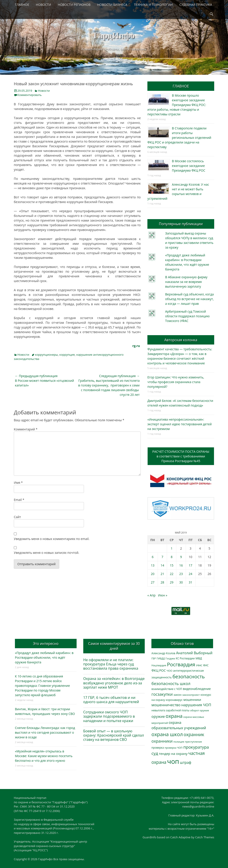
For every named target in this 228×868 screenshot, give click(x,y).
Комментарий (26, 429)
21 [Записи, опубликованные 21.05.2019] (162, 574)
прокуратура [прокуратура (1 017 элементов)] (196, 747)
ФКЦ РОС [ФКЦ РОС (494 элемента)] (159, 670)
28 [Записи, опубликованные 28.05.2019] (162, 582)
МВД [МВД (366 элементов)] (199, 658)
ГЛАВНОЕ (22, 5)
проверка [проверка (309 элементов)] (158, 748)
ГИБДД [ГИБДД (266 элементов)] (161, 658)
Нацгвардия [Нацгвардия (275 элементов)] (159, 665)
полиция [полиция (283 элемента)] (179, 742)
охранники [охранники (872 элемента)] (162, 741)
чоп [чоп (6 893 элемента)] (173, 761)
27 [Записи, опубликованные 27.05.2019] (153, 582)
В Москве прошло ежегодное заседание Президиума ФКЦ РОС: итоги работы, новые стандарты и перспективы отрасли (177, 105)
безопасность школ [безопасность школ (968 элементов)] (171, 683)
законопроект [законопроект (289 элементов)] (191, 695)
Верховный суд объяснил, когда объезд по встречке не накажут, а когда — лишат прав (189, 299)
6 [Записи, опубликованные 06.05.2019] (153, 557)
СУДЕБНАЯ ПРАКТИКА (196, 5)
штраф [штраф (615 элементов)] (186, 762)
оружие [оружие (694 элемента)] (158, 716)
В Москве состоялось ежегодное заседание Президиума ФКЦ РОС (189, 166)
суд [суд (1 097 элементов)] (155, 753)
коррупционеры (46, 355)
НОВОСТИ (43, 5)
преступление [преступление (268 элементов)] (193, 742)
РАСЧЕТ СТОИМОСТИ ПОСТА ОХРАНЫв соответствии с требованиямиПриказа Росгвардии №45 (181, 456)
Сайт (17, 517)
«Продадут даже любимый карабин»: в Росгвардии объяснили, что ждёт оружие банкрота (44, 657)
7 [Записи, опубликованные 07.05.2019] (162, 557)
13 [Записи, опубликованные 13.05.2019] (153, 565)
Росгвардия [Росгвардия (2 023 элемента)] (181, 664)
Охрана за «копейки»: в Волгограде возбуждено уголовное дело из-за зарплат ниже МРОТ (114, 683)
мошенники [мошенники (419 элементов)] (192, 700)
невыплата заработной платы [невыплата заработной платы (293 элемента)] (170, 710)
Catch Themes (205, 837)
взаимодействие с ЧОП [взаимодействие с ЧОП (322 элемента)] (167, 689)
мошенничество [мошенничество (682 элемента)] (166, 705)
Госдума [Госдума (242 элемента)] (170, 658)
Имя (18, 483)
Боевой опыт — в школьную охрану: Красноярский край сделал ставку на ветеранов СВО (114, 735)
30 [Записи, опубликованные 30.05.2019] (181, 582)
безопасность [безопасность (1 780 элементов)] (189, 676)
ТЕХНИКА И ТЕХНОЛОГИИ (153, 5)
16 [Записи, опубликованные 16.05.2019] (181, 565)
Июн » (163, 595)
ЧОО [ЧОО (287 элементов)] (169, 671)
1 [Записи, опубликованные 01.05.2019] (172, 548)
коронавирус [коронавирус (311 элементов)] (174, 700)
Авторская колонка (181, 340)
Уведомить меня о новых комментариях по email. (52, 539)
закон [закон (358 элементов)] (177, 695)
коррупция (67, 355)
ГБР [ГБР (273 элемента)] (154, 658)
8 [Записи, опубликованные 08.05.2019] (172, 557)
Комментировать (30, 95)
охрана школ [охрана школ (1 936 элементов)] (167, 734)
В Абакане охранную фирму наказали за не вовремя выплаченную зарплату (186, 282)
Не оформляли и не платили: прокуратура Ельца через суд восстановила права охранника (111, 664)
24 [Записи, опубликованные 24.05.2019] (191, 574)
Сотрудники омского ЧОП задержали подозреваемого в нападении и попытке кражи (109, 716)
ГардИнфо (114, 35)
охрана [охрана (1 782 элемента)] (174, 716)
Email (19, 500)
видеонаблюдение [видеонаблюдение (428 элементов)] (197, 689)
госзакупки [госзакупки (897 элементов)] (162, 694)
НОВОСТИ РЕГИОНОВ (74, 5)
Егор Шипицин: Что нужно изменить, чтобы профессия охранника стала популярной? (176, 382)
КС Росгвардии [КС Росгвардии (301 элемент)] (185, 658)
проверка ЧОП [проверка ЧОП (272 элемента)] (173, 748)
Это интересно (46, 644)
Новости (44, 91)
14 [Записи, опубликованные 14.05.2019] (162, 565)
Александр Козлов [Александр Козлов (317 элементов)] (163, 653)
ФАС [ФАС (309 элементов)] (206, 665)
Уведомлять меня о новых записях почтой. (47, 553)
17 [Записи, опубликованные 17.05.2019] (191, 565)
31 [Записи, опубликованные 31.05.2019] (191, 582)
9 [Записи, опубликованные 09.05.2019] (181, 557)
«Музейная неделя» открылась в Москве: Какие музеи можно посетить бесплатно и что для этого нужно (44, 756)
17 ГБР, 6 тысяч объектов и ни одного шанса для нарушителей (111, 700)
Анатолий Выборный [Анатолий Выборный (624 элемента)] (194, 653)
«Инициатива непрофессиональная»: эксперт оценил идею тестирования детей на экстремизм (180, 424)
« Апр (152, 595)
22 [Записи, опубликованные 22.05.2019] (172, 574)
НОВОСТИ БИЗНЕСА (112, 5)
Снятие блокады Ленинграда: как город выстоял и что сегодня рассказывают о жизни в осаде (45, 732)
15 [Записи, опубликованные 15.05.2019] (172, 565)
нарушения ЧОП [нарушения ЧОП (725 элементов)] (196, 705)
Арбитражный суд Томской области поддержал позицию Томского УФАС (187, 316)
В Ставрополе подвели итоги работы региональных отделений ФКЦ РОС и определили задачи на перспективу (179, 138)
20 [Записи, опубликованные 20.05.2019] (153, 574)
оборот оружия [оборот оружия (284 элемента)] (199, 710)
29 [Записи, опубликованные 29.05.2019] (172, 582)
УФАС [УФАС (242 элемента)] (199, 665)
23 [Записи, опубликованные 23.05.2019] (181, 574)
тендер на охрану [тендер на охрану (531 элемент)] (173, 754)
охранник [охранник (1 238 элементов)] (194, 734)
